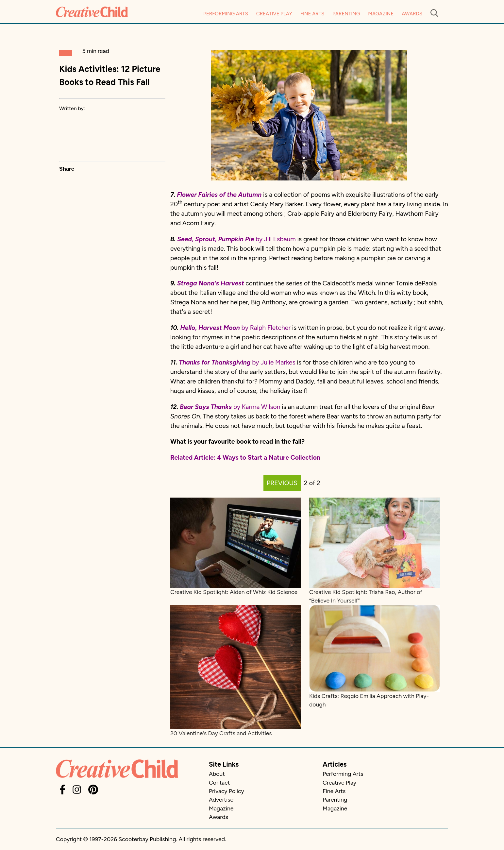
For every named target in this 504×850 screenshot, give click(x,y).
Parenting (346, 14)
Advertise (221, 799)
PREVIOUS (282, 483)
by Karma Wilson (256, 407)
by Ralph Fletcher (236, 328)
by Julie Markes (237, 362)
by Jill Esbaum (236, 239)
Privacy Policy (227, 791)
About (217, 774)
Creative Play (274, 14)
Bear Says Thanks (206, 407)
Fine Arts (312, 14)
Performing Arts (226, 14)
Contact (219, 782)
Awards (412, 14)
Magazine (381, 14)
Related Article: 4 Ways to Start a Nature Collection (245, 458)
